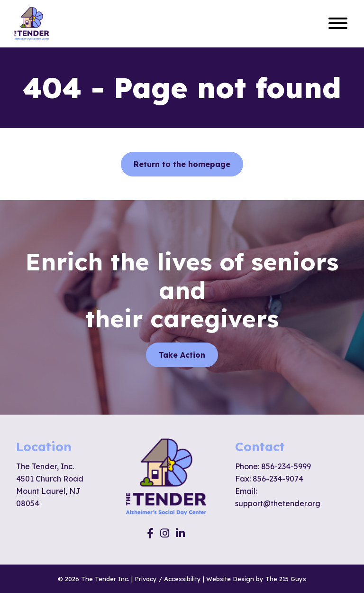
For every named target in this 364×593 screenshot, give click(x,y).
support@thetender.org (278, 503)
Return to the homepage (182, 164)
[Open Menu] (338, 24)
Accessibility (182, 579)
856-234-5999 (286, 466)
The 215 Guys (286, 579)
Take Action (182, 355)
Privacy (146, 579)
